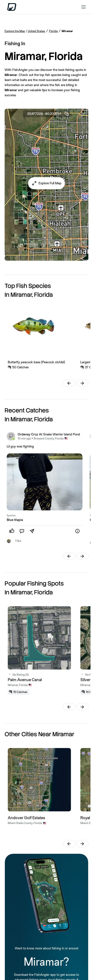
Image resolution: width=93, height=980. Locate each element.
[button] (47, 183)
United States (36, 31)
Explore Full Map (50, 183)
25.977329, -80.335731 (48, 114)
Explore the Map (15, 31)
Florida (53, 31)
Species (11, 515)
